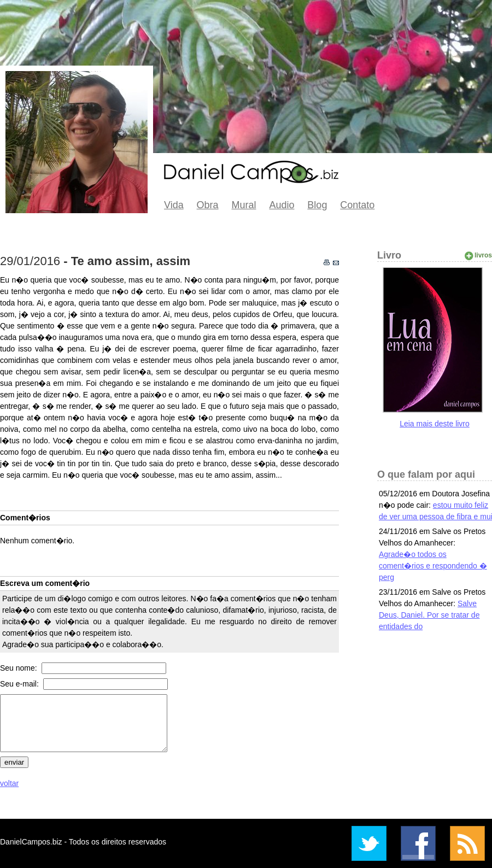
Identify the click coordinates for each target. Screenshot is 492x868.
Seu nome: (20, 668)
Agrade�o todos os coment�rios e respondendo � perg (433, 566)
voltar (9, 783)
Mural (244, 205)
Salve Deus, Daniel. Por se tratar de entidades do (429, 615)
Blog (317, 205)
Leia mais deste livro (435, 424)
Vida (174, 205)
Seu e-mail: (20, 684)
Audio (282, 205)
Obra (208, 205)
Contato (357, 205)
